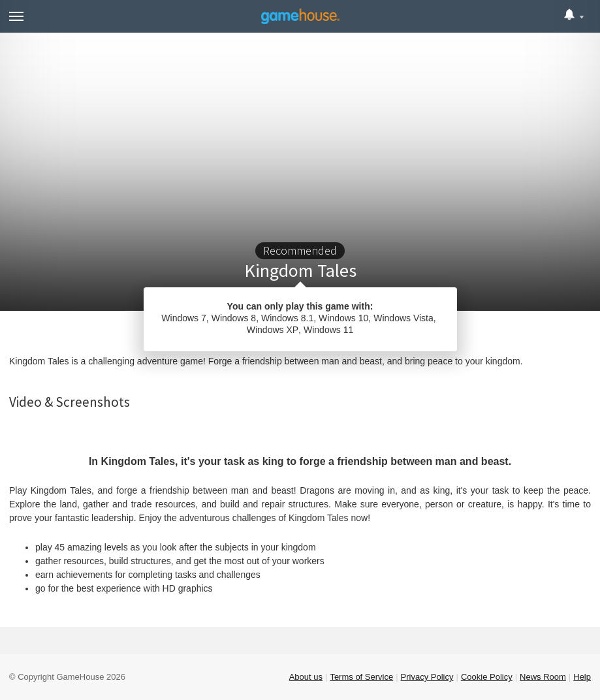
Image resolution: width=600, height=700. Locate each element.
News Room (543, 677)
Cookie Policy (487, 677)
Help (582, 677)
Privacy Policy (427, 677)
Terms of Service (361, 677)
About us (306, 677)
